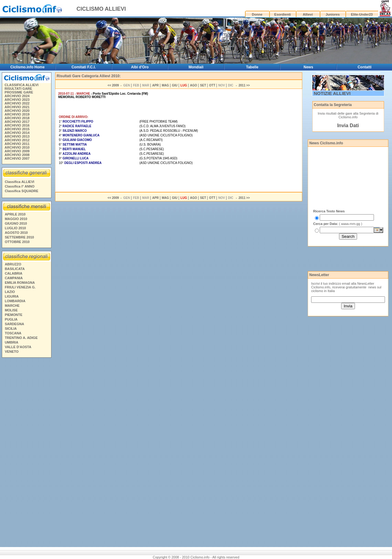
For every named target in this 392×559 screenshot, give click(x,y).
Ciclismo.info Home (28, 67)
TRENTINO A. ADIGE (21, 338)
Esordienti (283, 14)
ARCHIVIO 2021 (17, 107)
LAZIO (10, 292)
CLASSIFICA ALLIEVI (21, 85)
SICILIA (11, 329)
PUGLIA (11, 319)
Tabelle (252, 67)
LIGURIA (12, 296)
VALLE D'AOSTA (18, 347)
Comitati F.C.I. (83, 67)
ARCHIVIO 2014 (17, 133)
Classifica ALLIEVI (20, 182)
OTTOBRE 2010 (17, 242)
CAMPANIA (14, 278)
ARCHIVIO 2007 (17, 158)
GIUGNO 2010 (16, 223)
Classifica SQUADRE (22, 191)
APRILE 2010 (15, 214)
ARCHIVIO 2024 (17, 96)
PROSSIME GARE (19, 92)
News (308, 67)
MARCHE (12, 306)
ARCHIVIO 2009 (17, 151)
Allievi (308, 14)
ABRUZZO (13, 264)
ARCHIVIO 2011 (17, 144)
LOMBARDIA (15, 301)
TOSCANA (13, 333)
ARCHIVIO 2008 (17, 155)
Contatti (365, 67)
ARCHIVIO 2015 (17, 129)
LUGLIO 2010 (15, 228)
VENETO (12, 352)
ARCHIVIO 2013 (17, 136)
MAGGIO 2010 (16, 219)
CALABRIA (14, 273)
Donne (257, 14)
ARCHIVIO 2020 (17, 111)
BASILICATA (15, 269)
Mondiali (196, 67)
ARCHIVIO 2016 (17, 125)
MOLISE (11, 310)
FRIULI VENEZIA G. (20, 287)
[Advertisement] (26, 453)
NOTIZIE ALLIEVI (332, 93)
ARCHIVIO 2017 (17, 122)
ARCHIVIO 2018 (17, 118)
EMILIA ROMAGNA (20, 283)
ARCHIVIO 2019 (17, 114)
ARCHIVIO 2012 (17, 140)
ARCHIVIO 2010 (17, 147)
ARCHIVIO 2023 (17, 100)
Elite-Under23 (362, 14)
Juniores (333, 14)
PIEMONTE (14, 315)
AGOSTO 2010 (16, 233)
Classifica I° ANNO (20, 186)
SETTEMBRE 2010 (19, 237)
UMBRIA (12, 342)
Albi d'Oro (140, 67)
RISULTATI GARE (18, 89)
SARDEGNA (15, 324)
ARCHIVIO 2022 (17, 103)
